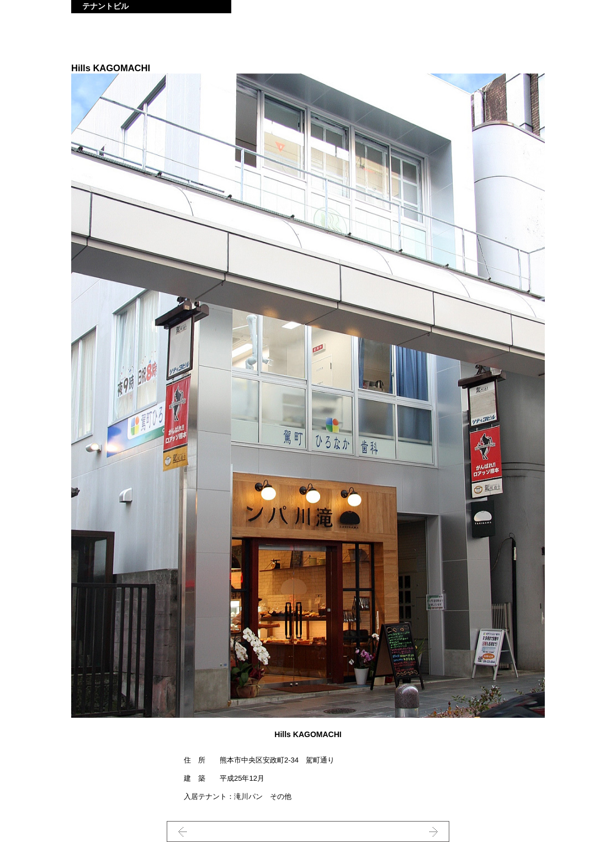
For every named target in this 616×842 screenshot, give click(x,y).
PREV (204, 832)
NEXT (412, 832)
